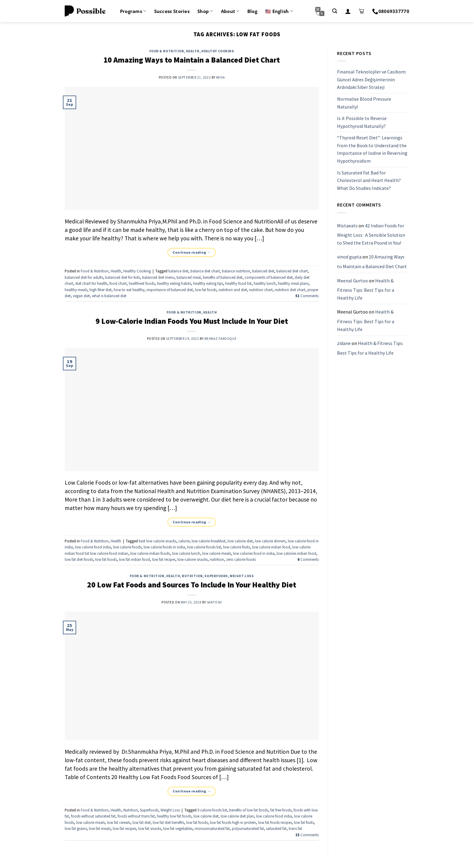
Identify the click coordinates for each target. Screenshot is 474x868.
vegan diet (81, 296)
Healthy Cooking (218, 51)
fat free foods (281, 810)
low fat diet (141, 822)
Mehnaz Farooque (220, 339)
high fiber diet (101, 290)
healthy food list (238, 283)
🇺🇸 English (279, 11)
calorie (184, 541)
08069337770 (391, 11)
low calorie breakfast (209, 541)
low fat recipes (164, 559)
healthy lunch (265, 283)
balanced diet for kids (123, 277)
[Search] (335, 11)
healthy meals (76, 290)
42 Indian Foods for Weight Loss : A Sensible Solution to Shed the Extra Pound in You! (371, 234)
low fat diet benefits (168, 822)
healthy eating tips (208, 283)
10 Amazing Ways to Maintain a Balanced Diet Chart (192, 60)
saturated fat (276, 828)
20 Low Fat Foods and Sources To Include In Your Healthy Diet (192, 585)
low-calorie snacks (193, 559)
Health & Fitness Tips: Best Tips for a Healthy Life (366, 289)
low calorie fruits (237, 547)
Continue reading (192, 252)
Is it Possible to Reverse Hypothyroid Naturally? (362, 122)
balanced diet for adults (84, 277)
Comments (307, 296)
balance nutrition (236, 271)
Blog (252, 11)
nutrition (217, 559)
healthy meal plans (293, 283)
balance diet (178, 271)
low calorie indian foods (150, 553)
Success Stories (172, 11)
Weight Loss (242, 576)
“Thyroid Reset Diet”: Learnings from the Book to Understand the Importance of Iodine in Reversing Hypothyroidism (372, 150)
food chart (118, 283)
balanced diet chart (292, 271)
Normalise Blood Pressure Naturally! (364, 103)
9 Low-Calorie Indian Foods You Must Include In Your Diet (192, 321)
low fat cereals (119, 822)
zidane (344, 343)
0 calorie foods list (212, 810)
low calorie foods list (204, 547)
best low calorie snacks (157, 541)
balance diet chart (205, 271)
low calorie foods (127, 547)
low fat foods (206, 290)
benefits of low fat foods (249, 810)
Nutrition (192, 576)
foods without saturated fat (93, 816)
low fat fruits (304, 822)
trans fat (295, 828)
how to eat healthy (129, 290)
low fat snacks (150, 828)
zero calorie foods (241, 559)
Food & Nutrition (167, 51)
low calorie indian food (271, 547)
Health (193, 51)
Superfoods (216, 576)
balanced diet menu (158, 277)
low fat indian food (134, 559)
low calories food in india (254, 553)
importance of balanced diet (170, 290)
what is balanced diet (109, 296)
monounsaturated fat (212, 828)
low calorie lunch (186, 553)
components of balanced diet (269, 277)
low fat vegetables (178, 828)
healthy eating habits (174, 283)
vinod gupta (349, 257)
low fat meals (100, 828)
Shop (205, 11)
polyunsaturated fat (248, 828)
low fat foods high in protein (233, 822)
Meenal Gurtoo (352, 281)
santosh (214, 602)
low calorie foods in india (164, 547)
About (230, 11)
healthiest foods (142, 283)
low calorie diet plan (237, 816)
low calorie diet (240, 541)
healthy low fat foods (174, 816)
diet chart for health (91, 283)
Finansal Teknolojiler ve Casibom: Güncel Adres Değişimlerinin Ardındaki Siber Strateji (372, 79)
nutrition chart (261, 290)
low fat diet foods (79, 559)
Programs (133, 11)
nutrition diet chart (290, 290)
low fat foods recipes (275, 822)
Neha (220, 77)
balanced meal (189, 277)
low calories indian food (296, 553)
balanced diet (263, 271)
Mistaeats (347, 226)
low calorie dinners (270, 541)
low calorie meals (217, 553)
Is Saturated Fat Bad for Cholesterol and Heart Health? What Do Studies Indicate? (369, 180)
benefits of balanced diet (223, 277)
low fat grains (76, 828)
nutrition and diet (233, 290)
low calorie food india (93, 547)
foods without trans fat (136, 816)
